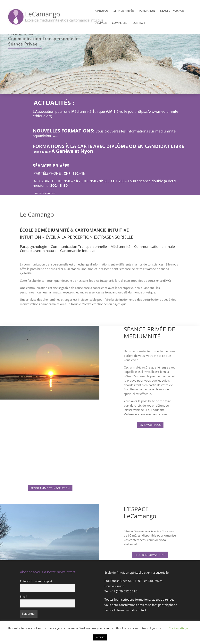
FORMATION (147, 11)
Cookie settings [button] (179, 628)
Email (24, 597)
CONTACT (139, 23)
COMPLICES (120, 23)
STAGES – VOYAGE (172, 11)
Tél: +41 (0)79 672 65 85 (121, 591)
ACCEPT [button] (100, 637)
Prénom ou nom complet (36, 581)
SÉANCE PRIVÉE (124, 11)
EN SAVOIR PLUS (150, 425)
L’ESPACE (101, 23)
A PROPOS (102, 11)
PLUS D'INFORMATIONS (150, 555)
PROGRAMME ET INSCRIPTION (50, 488)
